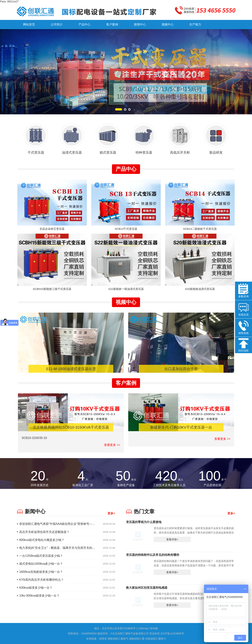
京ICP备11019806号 (172, 633)
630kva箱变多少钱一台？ (36, 588)
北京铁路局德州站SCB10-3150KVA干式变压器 (71, 427)
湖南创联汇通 (137, 639)
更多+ (111, 513)
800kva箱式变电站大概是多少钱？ (42, 540)
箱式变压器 (108, 137)
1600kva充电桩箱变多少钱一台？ (41, 572)
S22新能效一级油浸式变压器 (126, 289)
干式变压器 (36, 137)
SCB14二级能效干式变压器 (200, 229)
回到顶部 (244, 345)
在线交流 (244, 309)
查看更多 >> (112, 445)
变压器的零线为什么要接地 (144, 522)
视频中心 (168, 24)
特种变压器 (144, 137)
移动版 (154, 628)
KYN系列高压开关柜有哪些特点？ (41, 580)
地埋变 (103, 639)
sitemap (144, 628)
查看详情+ (172, 539)
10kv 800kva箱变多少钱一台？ (39, 596)
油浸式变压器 (72, 137)
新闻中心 (140, 24)
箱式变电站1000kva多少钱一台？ (41, 564)
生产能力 (195, 24)
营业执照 (154, 633)
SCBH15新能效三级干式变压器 (52, 289)
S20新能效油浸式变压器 (200, 289)
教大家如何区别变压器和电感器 (147, 588)
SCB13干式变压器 (126, 229)
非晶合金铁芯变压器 (52, 229)
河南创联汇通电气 (156, 639)
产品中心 (84, 24)
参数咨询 (244, 291)
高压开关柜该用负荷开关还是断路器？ (44, 532)
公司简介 (57, 24)
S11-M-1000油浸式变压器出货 (71, 369)
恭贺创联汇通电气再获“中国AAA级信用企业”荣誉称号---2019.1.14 (57, 524)
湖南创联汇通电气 (118, 639)
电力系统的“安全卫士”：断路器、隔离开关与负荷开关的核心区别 (57, 548)
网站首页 (29, 24)
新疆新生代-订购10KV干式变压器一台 (181, 427)
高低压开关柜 (180, 137)
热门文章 (144, 511)
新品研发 (216, 137)
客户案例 (112, 24)
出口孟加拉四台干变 (181, 369)
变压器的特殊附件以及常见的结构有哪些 (153, 555)
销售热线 (244, 328)
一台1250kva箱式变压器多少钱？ (41, 556)
